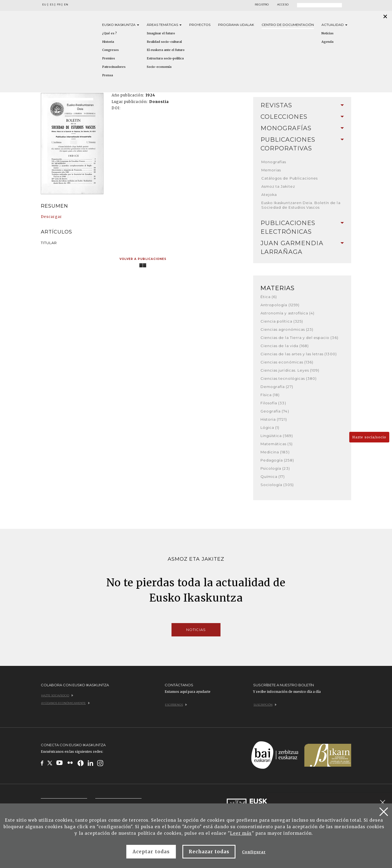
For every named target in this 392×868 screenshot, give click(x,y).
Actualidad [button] (334, 25)
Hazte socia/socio (369, 437)
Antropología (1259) (280, 305)
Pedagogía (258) (277, 460)
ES (52, 5)
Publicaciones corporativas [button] (302, 144)
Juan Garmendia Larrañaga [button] (302, 248)
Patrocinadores (114, 67)
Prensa (108, 75)
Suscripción (265, 705)
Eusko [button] (121, 25)
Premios (108, 58)
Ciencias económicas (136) (287, 362)
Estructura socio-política (165, 58)
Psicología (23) (275, 468)
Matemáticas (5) (277, 444)
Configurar (254, 852)
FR (59, 5)
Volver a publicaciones (143, 259)
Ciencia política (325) (282, 321)
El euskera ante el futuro (166, 50)
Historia (108, 42)
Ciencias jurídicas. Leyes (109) (290, 370)
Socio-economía (159, 67)
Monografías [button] (302, 128)
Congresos (110, 50)
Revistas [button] (302, 105)
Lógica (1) (270, 427)
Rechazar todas (209, 852)
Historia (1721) (274, 419)
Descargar (51, 217)
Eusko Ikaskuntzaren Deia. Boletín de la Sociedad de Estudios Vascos (301, 205)
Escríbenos (176, 705)
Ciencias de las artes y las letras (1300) (299, 354)
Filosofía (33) (273, 403)
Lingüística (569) (277, 436)
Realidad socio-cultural (164, 42)
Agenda (327, 42)
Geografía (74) (275, 411)
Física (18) (270, 395)
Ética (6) (269, 297)
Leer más (241, 833)
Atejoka (269, 195)
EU (44, 5)
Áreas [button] (164, 25)
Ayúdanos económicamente (65, 703)
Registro (262, 5)
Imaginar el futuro (161, 33)
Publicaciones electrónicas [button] (302, 227)
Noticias (327, 33)
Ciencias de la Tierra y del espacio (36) (299, 338)
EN (66, 5)
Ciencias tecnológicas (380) (289, 378)
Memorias (271, 170)
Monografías (274, 162)
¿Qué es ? (109, 33)
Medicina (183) (275, 452)
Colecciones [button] (302, 117)
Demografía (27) (277, 387)
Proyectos (200, 25)
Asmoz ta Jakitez (278, 186)
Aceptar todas (151, 852)
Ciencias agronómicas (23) (287, 329)
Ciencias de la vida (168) (285, 346)
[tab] (302, 105)
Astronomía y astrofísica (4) (287, 313)
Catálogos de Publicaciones (290, 178)
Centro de (288, 25)
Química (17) (273, 477)
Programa (236, 25)
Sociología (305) (277, 485)
